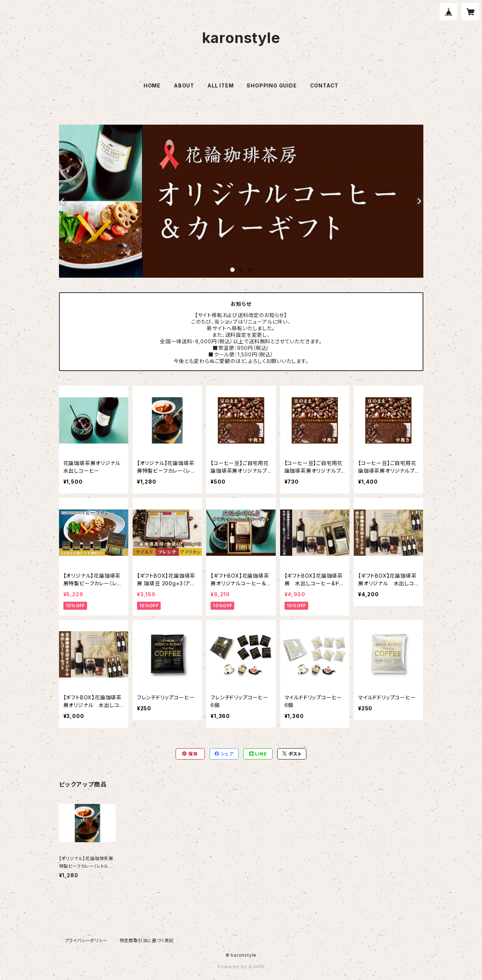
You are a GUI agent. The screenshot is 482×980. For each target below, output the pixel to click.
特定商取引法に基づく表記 (147, 940)
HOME (152, 85)
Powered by (241, 967)
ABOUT (184, 85)
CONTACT (324, 85)
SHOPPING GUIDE (272, 85)
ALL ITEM (220, 85)
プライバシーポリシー (86, 940)
